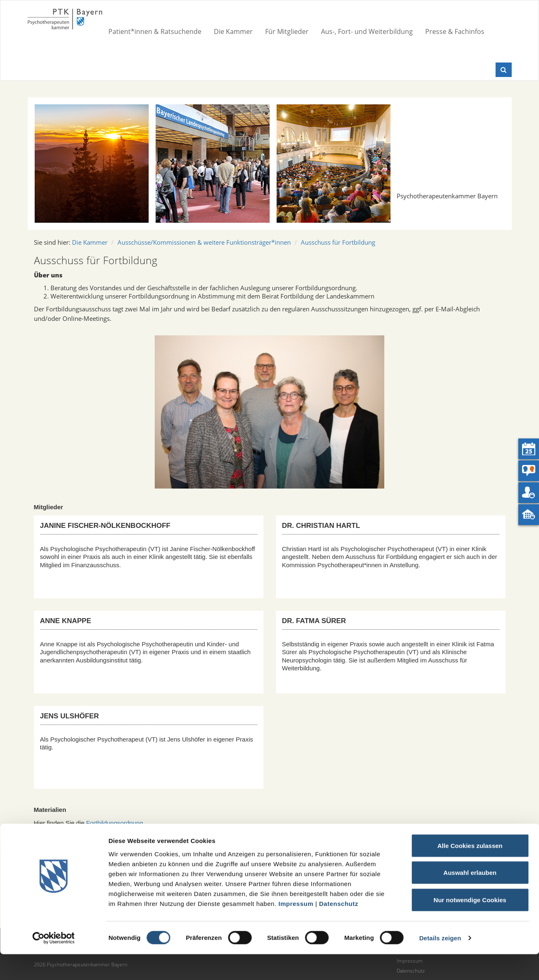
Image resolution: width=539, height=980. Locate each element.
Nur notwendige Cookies (470, 926)
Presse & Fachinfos (455, 31)
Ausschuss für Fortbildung (338, 242)
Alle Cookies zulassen (470, 871)
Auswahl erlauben (470, 899)
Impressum (296, 929)
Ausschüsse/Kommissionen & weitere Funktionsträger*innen (204, 242)
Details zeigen (440, 964)
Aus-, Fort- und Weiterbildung (367, 31)
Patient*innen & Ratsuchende (155, 31)
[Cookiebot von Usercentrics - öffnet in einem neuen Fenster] (54, 964)
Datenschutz (339, 929)
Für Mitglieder (287, 31)
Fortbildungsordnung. (115, 823)
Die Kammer (233, 31)
